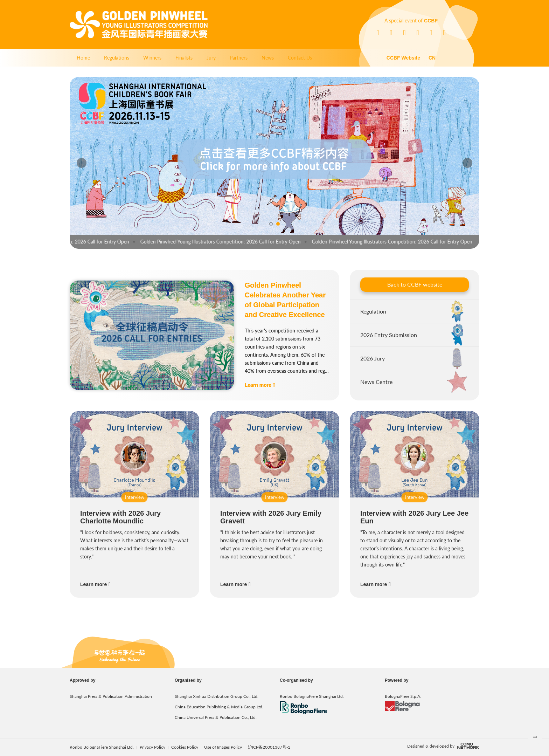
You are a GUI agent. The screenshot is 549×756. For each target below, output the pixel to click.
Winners (152, 58)
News (268, 58)
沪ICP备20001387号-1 (269, 747)
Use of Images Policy (224, 747)
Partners (239, 58)
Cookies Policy (185, 747)
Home (83, 58)
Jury (211, 58)
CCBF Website (403, 58)
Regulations (117, 58)
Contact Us (300, 58)
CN (432, 58)
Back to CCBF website (415, 284)
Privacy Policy (152, 747)
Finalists (184, 58)
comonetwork (468, 746)
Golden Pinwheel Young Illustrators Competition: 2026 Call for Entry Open (225, 242)
